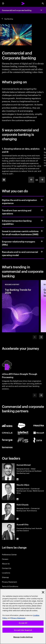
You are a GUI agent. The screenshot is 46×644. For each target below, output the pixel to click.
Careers (5, 559)
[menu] (3, 3)
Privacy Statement (9, 582)
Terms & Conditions (10, 586)
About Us (6, 563)
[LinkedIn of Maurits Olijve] (18, 499)
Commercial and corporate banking (17, 10)
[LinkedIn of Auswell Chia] (18, 539)
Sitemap (5, 577)
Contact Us (7, 568)
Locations (6, 573)
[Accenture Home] (23, 3)
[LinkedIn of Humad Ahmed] (18, 479)
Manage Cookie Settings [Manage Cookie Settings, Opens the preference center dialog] (23, 637)
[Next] (41, 337)
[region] (23, 616)
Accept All (23, 623)
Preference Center (9, 554)
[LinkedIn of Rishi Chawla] (18, 519)
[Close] (43, 592)
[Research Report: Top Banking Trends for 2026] (20, 306)
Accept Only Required (23, 630)
